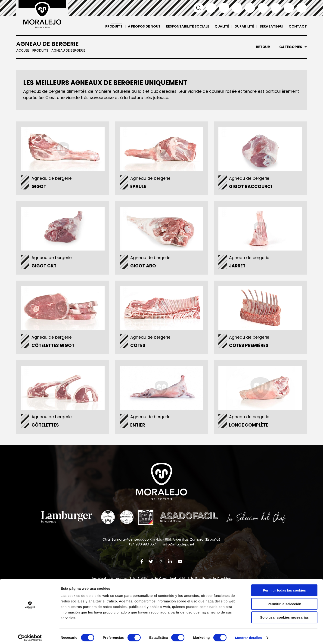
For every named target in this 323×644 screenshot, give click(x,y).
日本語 (276, 8)
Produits (107, 26)
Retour (263, 47)
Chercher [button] (198, 8)
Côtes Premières (250, 348)
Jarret (238, 268)
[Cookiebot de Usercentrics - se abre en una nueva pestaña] (30, 635)
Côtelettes (46, 428)
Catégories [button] (291, 47)
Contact (298, 26)
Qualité (221, 26)
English (224, 8)
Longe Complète (250, 428)
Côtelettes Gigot (54, 348)
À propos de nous (140, 26)
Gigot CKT (45, 268)
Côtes (139, 348)
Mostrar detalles (249, 635)
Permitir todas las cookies (284, 587)
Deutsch (263, 8)
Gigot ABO (144, 268)
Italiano (250, 8)
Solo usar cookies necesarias (284, 615)
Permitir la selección (284, 601)
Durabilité (243, 26)
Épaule (139, 187)
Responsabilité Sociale (185, 26)
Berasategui (271, 26)
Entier (139, 428)
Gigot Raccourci (252, 187)
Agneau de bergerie (53, 179)
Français (237, 8)
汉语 (289, 8)
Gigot (40, 187)
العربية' (302, 8)
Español (211, 8)
